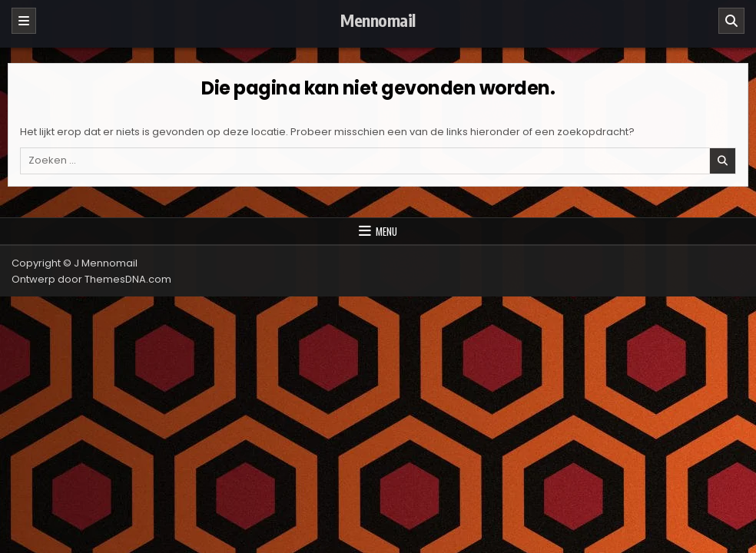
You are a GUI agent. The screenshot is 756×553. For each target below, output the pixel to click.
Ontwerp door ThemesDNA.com (91, 279)
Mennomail (378, 20)
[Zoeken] (731, 21)
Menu (386, 231)
